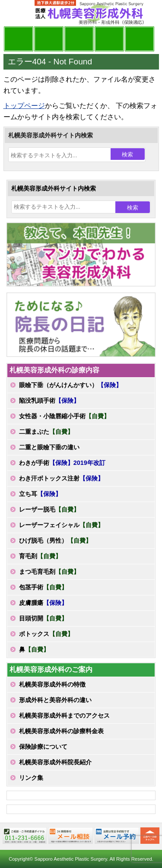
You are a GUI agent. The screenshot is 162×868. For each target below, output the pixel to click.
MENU (16, 13)
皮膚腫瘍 (43, 603)
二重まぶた (46, 432)
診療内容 (79, 39)
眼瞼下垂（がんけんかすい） (70, 385)
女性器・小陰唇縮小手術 (64, 416)
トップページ (24, 106)
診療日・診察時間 (140, 39)
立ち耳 (40, 494)
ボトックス (46, 634)
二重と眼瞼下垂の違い (49, 447)
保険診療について (43, 747)
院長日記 (19, 39)
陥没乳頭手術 (49, 401)
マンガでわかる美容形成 (49, 39)
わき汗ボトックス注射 (61, 478)
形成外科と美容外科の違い (55, 700)
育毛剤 (40, 556)
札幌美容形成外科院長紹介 (55, 762)
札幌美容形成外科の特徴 (52, 684)
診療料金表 (109, 39)
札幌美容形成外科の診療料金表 (61, 731)
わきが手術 (62, 463)
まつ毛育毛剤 (49, 572)
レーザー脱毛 (49, 509)
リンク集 (31, 778)
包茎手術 (43, 587)
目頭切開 (43, 618)
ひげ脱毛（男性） (55, 541)
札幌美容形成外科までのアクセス (64, 715)
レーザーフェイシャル (61, 525)
